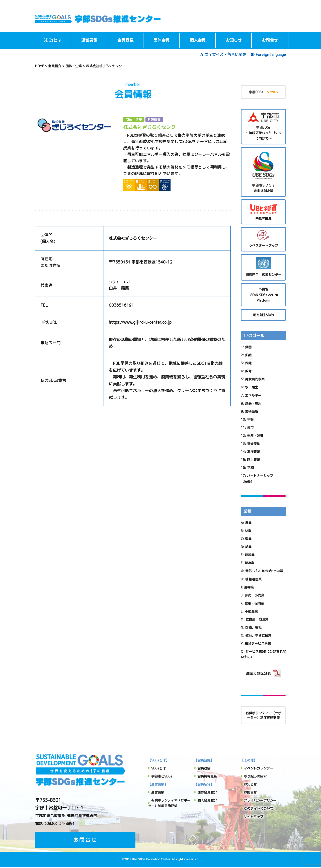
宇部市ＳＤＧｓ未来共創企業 (263, 172)
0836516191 (121, 305)
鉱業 (248, 547)
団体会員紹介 (207, 792)
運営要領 (89, 40)
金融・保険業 (254, 603)
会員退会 (204, 768)
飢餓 (248, 355)
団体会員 (162, 40)
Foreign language (268, 55)
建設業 (250, 555)
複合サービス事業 (258, 643)
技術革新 (252, 411)
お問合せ (270, 40)
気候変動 (254, 444)
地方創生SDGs (263, 315)
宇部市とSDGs (162, 776)
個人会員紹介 (207, 800)
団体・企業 (134, 120)
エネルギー (253, 395)
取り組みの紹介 (255, 776)
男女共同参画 (255, 379)
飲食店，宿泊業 (257, 619)
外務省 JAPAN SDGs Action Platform (263, 295)
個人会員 (198, 40)
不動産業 (251, 611)
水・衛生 (252, 387)
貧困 (248, 347)
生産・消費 (255, 436)
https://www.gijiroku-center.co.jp (140, 322)
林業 (248, 531)
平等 (250, 419)
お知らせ (234, 40)
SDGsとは (52, 40)
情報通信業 (253, 579)
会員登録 (125, 40)
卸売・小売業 (255, 595)
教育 (248, 371)
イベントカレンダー (258, 768)
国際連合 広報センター (263, 267)
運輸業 (249, 587)
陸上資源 (254, 460)
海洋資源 (254, 452)
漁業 (248, 539)
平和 (250, 468)
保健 (248, 363)
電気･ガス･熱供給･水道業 (264, 571)
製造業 (249, 563)
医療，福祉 (253, 627)
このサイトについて (258, 808)
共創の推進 (263, 212)
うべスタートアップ (263, 239)
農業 (248, 523)
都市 (250, 427)
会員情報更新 (207, 776)
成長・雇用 (253, 403)
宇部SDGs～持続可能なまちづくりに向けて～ (263, 126)
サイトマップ (254, 817)
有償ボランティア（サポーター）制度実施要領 (263, 715)
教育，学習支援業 (258, 635)
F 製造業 (154, 120)
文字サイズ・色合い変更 (223, 55)
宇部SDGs (263, 92)
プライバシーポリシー (260, 800)
